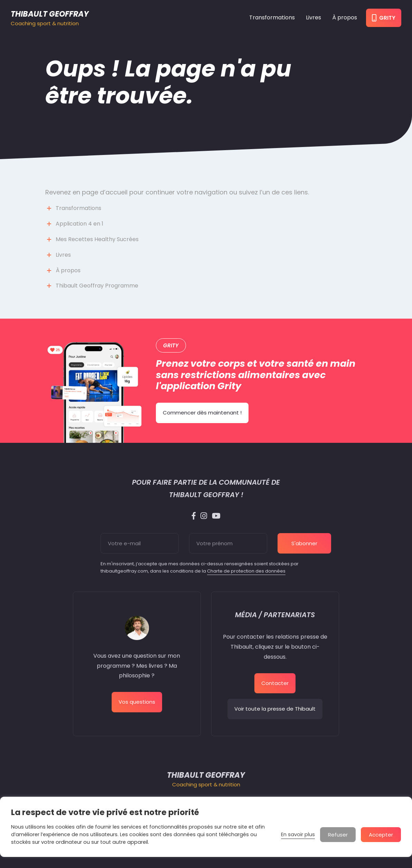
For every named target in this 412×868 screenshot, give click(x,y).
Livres (313, 17)
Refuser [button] (338, 835)
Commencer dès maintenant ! (202, 413)
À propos (345, 17)
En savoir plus (298, 834)
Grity (384, 18)
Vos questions (137, 702)
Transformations (272, 17)
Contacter (275, 683)
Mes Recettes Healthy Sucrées (97, 239)
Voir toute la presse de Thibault (275, 709)
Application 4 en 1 (79, 224)
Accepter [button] (381, 835)
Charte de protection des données (246, 571)
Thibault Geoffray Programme (97, 286)
